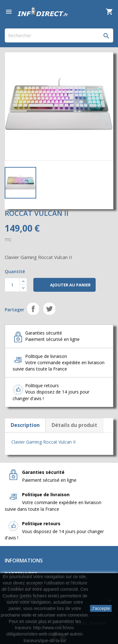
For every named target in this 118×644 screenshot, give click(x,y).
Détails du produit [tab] (74, 425)
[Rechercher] (59, 35)
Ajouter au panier (65, 285)
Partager (33, 309)
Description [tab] (25, 425)
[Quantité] (12, 285)
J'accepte (101, 608)
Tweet (49, 309)
